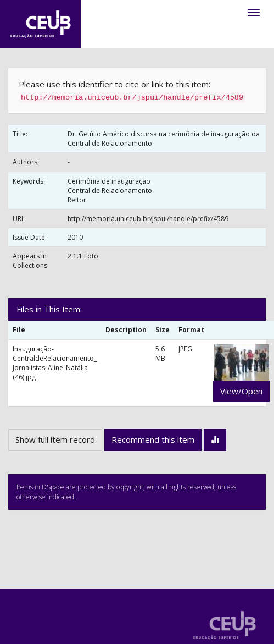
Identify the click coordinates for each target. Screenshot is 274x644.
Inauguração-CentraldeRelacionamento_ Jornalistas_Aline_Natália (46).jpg (55, 363)
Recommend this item (153, 439)
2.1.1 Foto (83, 256)
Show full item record (55, 439)
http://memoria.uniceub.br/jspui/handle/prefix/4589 (148, 219)
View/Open (241, 391)
